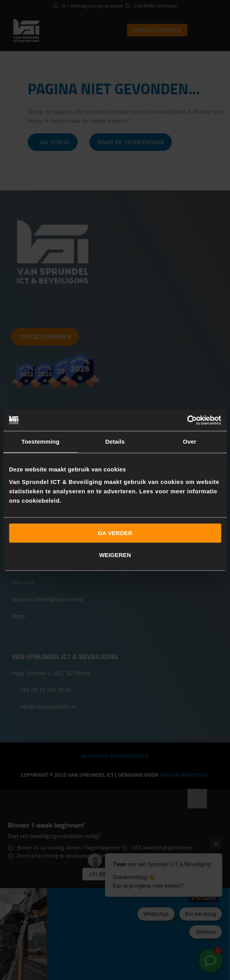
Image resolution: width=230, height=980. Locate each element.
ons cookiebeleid (34, 501)
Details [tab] (115, 442)
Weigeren (115, 555)
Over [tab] (190, 442)
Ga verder (115, 533)
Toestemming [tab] (41, 442)
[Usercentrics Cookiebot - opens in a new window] (187, 420)
